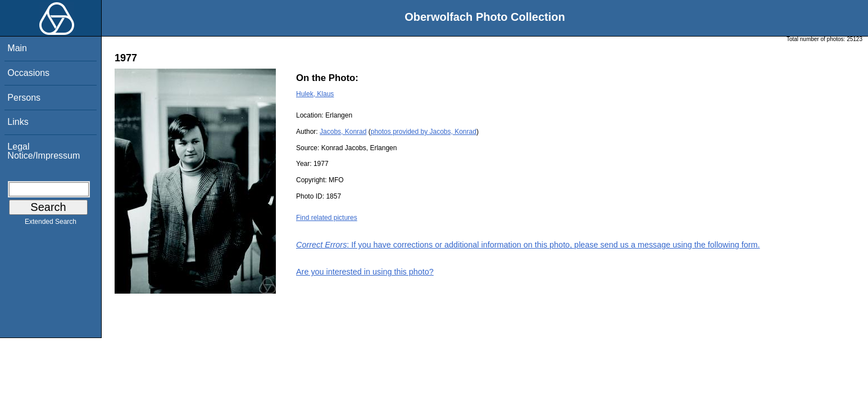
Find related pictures (327, 218)
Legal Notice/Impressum (44, 151)
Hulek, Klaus (315, 94)
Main (17, 48)
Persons (24, 98)
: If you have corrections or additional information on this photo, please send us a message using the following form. (528, 245)
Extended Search (51, 224)
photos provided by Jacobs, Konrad (424, 132)
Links (18, 122)
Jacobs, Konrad (343, 132)
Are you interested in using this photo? (365, 272)
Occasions (28, 73)
